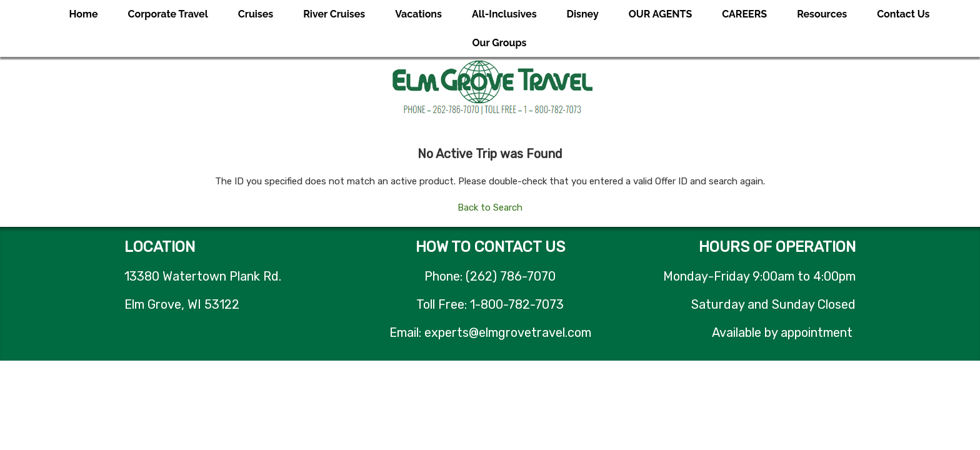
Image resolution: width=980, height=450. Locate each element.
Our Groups (500, 43)
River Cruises (334, 14)
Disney (583, 14)
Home (84, 14)
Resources (822, 14)
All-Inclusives (504, 14)
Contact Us (903, 14)
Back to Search (490, 207)
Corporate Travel (168, 14)
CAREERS (744, 14)
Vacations (418, 14)
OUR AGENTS (661, 14)
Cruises (256, 14)
